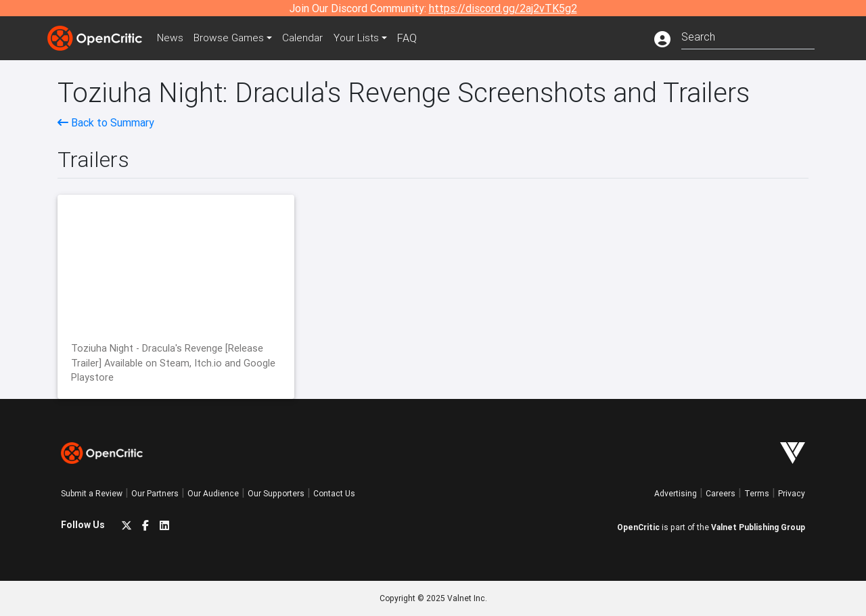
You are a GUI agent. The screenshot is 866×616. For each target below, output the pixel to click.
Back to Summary (106, 122)
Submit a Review (92, 493)
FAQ (415, 38)
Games (233, 38)
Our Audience (213, 493)
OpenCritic (638, 527)
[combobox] (748, 35)
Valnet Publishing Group (758, 527)
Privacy (792, 493)
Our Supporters (276, 493)
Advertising (676, 493)
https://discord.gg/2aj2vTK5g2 (503, 8)
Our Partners (155, 493)
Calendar (309, 38)
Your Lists (364, 38)
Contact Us (334, 493)
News (172, 38)
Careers (721, 493)
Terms (757, 493)
